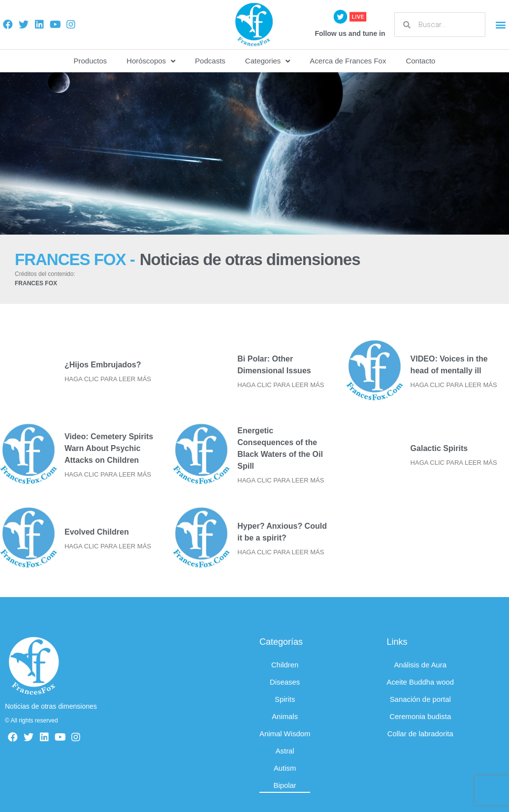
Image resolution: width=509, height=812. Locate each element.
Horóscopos (151, 61)
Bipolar (285, 785)
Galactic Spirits (439, 448)
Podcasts (210, 61)
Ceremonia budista (420, 716)
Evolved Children (97, 532)
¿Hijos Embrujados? (103, 365)
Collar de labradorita (421, 734)
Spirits (285, 699)
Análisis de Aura (421, 665)
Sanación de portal (421, 699)
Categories (268, 61)
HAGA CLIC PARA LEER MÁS (108, 379)
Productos (91, 61)
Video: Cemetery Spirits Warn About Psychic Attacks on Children (109, 448)
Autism (285, 768)
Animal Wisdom (285, 734)
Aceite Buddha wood (421, 682)
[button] (501, 25)
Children (285, 665)
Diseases (285, 682)
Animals (285, 716)
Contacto (420, 61)
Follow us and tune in (350, 33)
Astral (285, 751)
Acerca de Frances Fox (348, 61)
